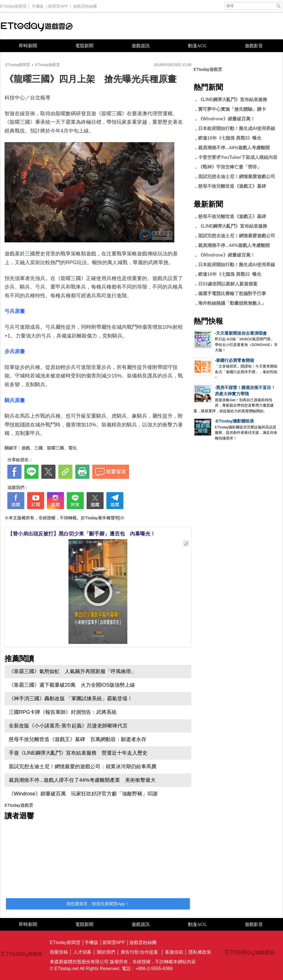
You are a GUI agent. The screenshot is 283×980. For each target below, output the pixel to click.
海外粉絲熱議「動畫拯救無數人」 (232, 303)
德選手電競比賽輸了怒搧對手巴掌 (232, 293)
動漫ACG (197, 46)
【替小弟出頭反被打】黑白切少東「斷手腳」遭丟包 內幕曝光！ (82, 534)
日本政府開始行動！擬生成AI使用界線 (237, 128)
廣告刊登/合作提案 (139, 952)
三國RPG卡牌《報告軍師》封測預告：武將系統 (63, 712)
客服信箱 (174, 952)
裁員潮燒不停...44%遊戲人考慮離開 (234, 148)
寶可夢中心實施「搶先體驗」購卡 (232, 109)
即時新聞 (28, 46)
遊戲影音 (254, 46)
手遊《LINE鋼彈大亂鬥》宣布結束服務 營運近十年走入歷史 (78, 753)
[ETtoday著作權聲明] (101, 518)
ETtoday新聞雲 (13, 5)
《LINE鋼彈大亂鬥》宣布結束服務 (233, 100)
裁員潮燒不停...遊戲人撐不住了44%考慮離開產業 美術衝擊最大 (82, 780)
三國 (38, 448)
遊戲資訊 (141, 46)
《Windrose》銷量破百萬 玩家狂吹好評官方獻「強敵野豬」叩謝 (83, 794)
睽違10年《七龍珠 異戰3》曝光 (230, 138)
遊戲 (26, 448)
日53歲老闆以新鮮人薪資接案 (228, 284)
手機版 (38, 5)
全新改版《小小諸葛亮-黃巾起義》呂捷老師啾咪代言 (68, 726)
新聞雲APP (58, 5)
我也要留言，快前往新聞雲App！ (98, 904)
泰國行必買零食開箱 (235, 360)
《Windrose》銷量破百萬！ (227, 119)
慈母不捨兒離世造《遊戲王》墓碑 (232, 186)
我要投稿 (59, 952)
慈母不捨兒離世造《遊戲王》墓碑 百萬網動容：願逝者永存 (78, 739)
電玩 (72, 448)
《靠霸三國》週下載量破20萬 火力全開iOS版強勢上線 (72, 685)
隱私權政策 (200, 952)
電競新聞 (84, 46)
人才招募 (82, 952)
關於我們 (106, 952)
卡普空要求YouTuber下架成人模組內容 (238, 157)
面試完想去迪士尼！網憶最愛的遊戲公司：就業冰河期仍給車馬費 (83, 767)
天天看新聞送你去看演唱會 (241, 333)
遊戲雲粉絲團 (85, 5)
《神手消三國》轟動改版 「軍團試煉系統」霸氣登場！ (71, 699)
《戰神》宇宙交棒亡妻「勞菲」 (230, 167)
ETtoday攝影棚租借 (235, 421)
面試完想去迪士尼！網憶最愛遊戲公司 (237, 177)
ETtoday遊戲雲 (37, 26)
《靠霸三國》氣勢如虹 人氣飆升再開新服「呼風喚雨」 (72, 671)
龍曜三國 (55, 448)
